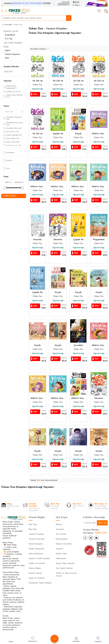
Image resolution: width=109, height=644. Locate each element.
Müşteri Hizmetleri (64, 544)
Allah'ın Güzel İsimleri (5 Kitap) (78, 398)
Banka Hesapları (36, 544)
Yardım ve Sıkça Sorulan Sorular (66, 574)
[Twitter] (92, 538)
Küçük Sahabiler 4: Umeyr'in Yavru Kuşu (37, 451)
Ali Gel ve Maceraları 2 (58, 81)
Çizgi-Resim (10, 35)
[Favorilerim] (99, 11)
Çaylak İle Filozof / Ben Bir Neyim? (37, 292)
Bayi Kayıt (33, 529)
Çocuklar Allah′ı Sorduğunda (78, 345)
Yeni (7, 168)
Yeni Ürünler (61, 534)
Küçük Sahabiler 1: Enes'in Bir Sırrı (99, 451)
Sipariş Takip (61, 554)
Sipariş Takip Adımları (65, 563)
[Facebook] (86, 538)
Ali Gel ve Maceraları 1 (99, 81)
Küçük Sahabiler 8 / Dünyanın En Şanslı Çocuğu (37, 345)
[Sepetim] (106, 11)
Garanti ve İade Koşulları (39, 558)
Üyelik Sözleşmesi (36, 549)
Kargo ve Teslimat (37, 578)
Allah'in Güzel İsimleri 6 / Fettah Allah (99, 134)
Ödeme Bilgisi (35, 568)
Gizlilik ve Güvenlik (37, 563)
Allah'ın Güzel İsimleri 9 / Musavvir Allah (78, 187)
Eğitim (8, 50)
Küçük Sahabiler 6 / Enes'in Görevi (78, 292)
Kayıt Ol (102, 523)
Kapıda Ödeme (35, 573)
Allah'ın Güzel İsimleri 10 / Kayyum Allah (37, 187)
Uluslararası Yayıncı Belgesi (40, 583)
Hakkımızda (61, 558)
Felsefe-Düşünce (12, 54)
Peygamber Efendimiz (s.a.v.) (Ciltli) (99, 240)
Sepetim (60, 549)
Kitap (6, 47)
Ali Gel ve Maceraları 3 (37, 81)
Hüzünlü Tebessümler (37, 240)
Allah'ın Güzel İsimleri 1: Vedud (58, 398)
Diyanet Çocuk (11, 31)
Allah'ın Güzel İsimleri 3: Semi (99, 345)
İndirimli (8, 160)
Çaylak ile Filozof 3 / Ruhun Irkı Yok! (58, 134)
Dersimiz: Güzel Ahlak (99, 398)
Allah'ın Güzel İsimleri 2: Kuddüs (37, 398)
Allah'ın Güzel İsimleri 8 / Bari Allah (58, 187)
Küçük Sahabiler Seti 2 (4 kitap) (58, 292)
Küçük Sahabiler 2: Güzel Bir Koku (58, 451)
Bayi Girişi (33, 524)
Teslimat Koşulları (36, 534)
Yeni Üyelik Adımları (64, 568)
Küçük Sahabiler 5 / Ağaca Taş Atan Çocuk (99, 292)
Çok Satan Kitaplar (13, 43)
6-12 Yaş (9, 39)
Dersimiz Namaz (58, 240)
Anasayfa (7, 25)
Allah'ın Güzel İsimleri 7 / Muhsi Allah (99, 187)
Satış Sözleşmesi (36, 554)
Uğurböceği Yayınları (37, 89)
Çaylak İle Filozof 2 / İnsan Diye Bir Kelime (78, 240)
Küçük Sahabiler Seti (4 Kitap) (78, 134)
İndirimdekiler (62, 539)
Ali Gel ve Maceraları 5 (78, 81)
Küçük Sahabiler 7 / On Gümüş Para (58, 345)
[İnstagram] (99, 538)
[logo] (16, 11)
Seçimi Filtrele (14, 196)
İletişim (59, 524)
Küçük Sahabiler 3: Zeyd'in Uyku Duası (78, 451)
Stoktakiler (9, 153)
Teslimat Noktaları (37, 539)
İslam (7, 58)
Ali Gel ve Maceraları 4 (37, 134)
